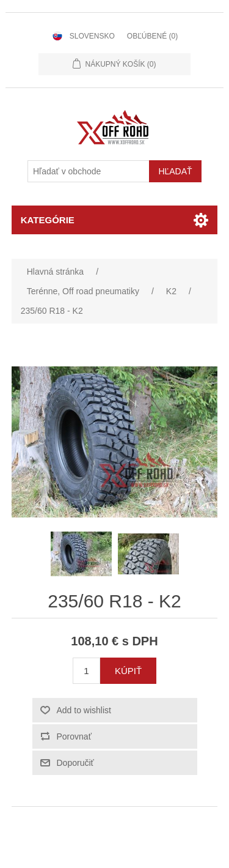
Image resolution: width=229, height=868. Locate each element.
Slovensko (92, 36)
